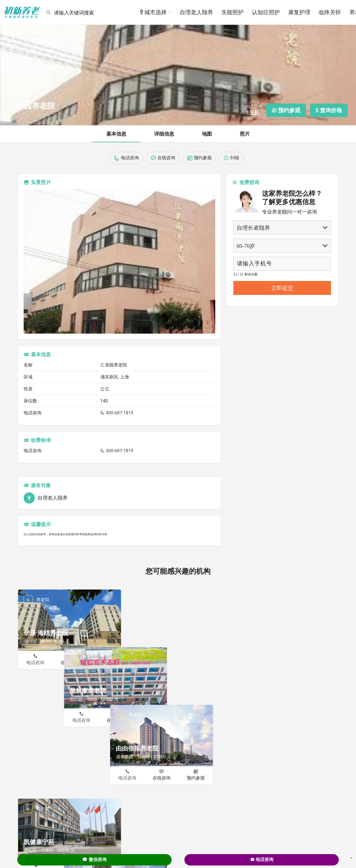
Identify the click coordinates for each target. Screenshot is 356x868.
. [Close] (351, 856)
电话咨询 (35, 663)
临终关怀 (330, 12)
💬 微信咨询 (94, 860)
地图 (207, 134)
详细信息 (164, 134)
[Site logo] (23, 12)
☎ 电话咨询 (262, 860)
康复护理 (299, 12)
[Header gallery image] (178, 63)
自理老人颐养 (196, 12)
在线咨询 (70, 663)
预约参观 (104, 663)
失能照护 (233, 12)
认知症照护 (266, 12)
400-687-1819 (117, 413)
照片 (245, 134)
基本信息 (116, 134)
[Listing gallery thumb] (119, 261)
